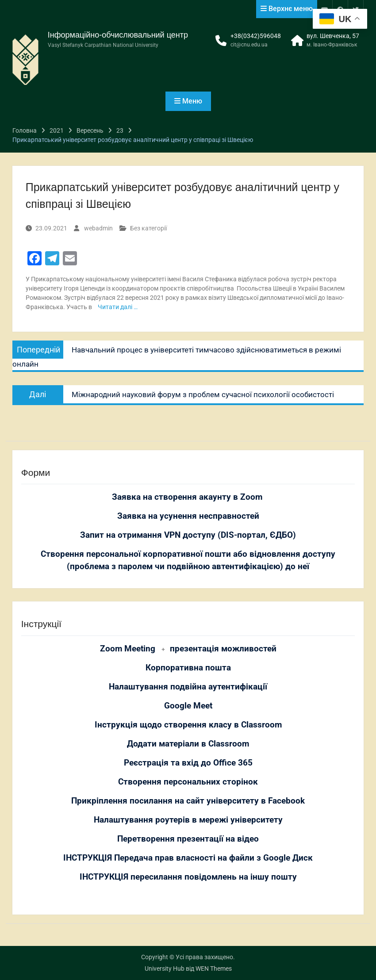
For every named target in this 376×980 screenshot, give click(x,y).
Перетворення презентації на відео (188, 839)
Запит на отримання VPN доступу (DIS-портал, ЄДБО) (188, 535)
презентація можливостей (223, 649)
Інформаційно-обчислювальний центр (118, 35)
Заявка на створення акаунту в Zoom (188, 497)
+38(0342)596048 (256, 36)
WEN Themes (214, 969)
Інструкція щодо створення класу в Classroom (188, 725)
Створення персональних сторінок (188, 782)
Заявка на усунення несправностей (188, 516)
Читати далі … (118, 307)
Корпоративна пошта (188, 668)
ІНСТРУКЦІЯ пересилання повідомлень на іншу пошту (188, 877)
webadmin (98, 228)
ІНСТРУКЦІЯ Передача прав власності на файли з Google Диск (188, 858)
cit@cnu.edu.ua (249, 45)
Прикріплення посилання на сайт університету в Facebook (188, 801)
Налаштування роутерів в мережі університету (188, 820)
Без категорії (148, 228)
